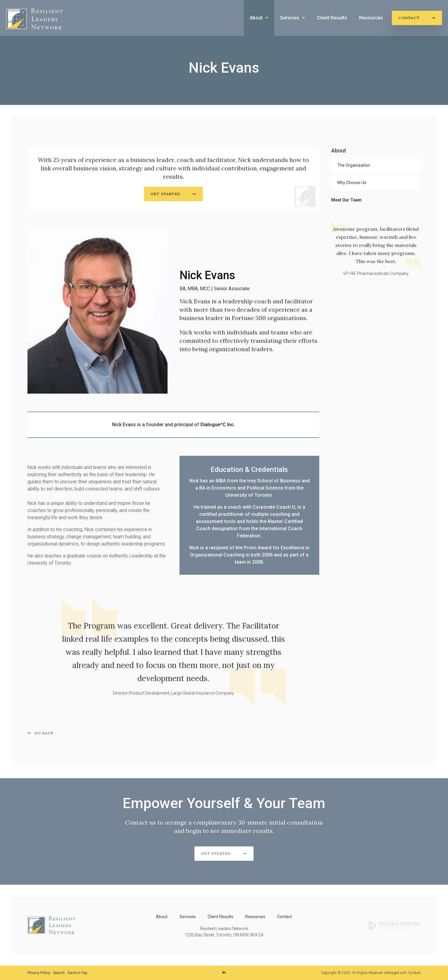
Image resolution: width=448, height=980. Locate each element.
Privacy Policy (39, 973)
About (256, 18)
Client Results (332, 18)
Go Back (44, 733)
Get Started (165, 194)
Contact (409, 18)
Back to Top (77, 973)
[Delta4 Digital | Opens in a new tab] (395, 925)
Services (290, 18)
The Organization (354, 165)
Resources (371, 18)
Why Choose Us (352, 183)
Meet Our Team (346, 200)
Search (59, 973)
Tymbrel (414, 973)
